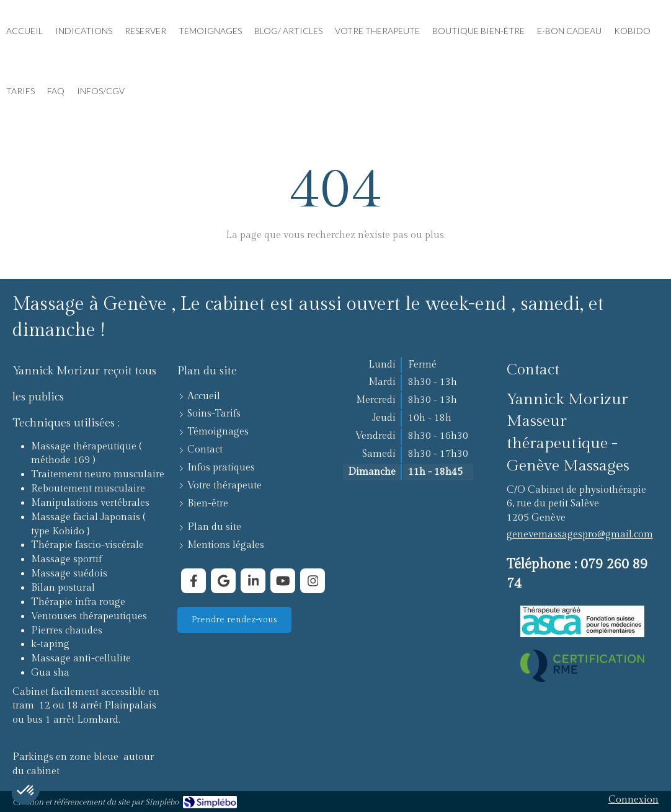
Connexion (633, 800)
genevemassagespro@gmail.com (580, 535)
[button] (26, 791)
